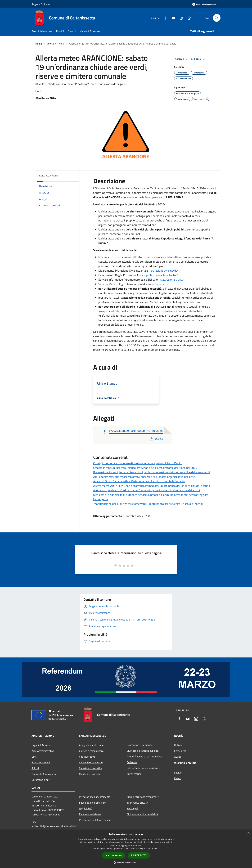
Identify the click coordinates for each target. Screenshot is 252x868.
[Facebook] (164, 18)
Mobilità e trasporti (90, 774)
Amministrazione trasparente (143, 797)
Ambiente (132, 762)
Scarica (156, 439)
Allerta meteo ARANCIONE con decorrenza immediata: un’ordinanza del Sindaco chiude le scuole (152, 486)
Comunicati (180, 751)
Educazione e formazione (140, 745)
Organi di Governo (41, 745)
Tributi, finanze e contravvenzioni (145, 756)
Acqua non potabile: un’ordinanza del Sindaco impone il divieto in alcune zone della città (147, 490)
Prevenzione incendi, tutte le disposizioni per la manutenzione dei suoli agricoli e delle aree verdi (151, 472)
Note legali (133, 808)
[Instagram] (180, 18)
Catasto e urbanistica (91, 768)
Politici (35, 768)
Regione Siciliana (41, 4)
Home (39, 44)
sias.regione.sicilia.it (172, 280)
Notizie (178, 745)
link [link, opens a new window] (157, 849)
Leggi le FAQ (86, 808)
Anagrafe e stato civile (91, 745)
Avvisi (61, 44)
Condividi (182, 59)
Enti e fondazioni (41, 762)
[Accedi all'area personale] (204, 4)
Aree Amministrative (43, 751)
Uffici (34, 757)
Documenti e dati (41, 780)
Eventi (178, 778)
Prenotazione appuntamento (95, 797)
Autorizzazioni (134, 774)
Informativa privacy (137, 803)
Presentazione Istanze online (95, 820)
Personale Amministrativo (46, 774)
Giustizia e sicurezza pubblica (143, 751)
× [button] (248, 833)
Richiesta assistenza (90, 814)
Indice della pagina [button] (48, 176)
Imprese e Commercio (91, 762)
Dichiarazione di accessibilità (142, 814)
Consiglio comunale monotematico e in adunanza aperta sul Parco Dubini (138, 463)
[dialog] (126, 849)
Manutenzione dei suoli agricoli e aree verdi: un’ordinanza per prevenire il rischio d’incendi (148, 504)
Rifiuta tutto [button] (139, 855)
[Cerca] (217, 18)
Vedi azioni (198, 59)
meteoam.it (162, 284)
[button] (126, 863)
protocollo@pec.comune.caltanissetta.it (54, 826)
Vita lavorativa (87, 757)
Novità (50, 44)
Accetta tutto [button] (114, 855)
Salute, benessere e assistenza (143, 768)
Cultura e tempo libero (91, 751)
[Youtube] (172, 18)
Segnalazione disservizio (92, 803)
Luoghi (178, 773)
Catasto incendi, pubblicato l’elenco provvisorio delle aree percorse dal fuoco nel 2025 (145, 468)
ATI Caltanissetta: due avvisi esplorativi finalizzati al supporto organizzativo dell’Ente (144, 477)
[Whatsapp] (188, 18)
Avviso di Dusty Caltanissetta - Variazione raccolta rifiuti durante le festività (139, 481)
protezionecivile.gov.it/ (164, 271)
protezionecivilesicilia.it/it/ (162, 275)
